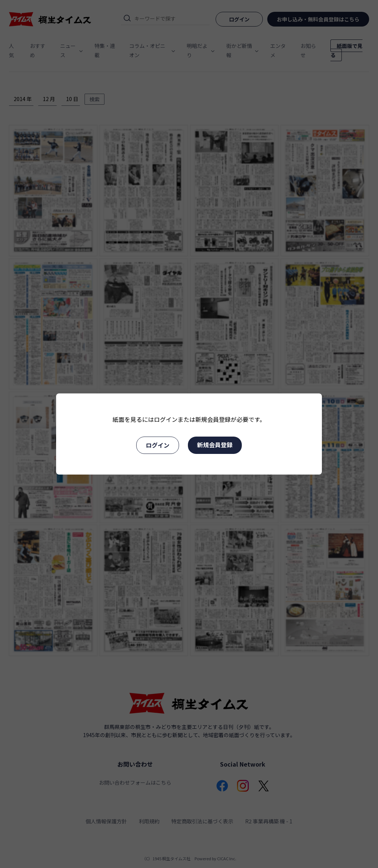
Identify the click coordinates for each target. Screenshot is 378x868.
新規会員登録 (215, 445)
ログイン (158, 445)
